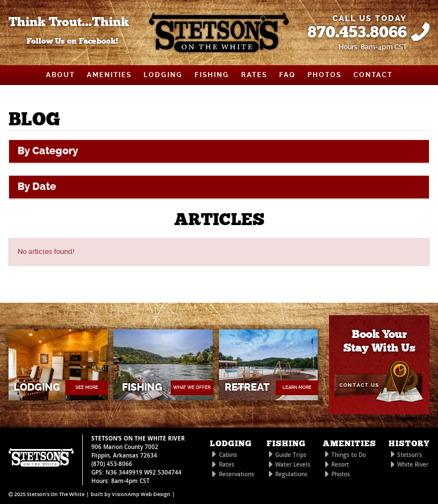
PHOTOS (325, 75)
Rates (227, 465)
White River (413, 465)
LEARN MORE (297, 387)
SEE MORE (87, 387)
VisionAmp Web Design (141, 494)
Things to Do (349, 455)
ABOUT (60, 75)
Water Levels (293, 465)
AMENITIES (109, 75)
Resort (340, 465)
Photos (341, 474)
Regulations (291, 474)
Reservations (237, 474)
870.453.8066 (357, 33)
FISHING (212, 75)
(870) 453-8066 (112, 464)
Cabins (228, 455)
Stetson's (410, 455)
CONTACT (373, 75)
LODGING (163, 75)
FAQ (287, 75)
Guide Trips (291, 455)
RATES (254, 75)
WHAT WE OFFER (192, 387)
